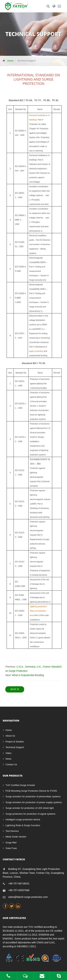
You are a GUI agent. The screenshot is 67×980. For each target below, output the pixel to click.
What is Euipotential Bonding (28, 675)
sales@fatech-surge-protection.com (28, 897)
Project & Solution (15, 742)
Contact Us (11, 764)
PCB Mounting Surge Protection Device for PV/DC (31, 791)
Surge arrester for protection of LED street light (30, 808)
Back (15, 689)
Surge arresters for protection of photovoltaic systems (33, 796)
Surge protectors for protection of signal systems (30, 814)
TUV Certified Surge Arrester (20, 785)
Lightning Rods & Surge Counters (23, 825)
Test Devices (12, 831)
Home (10, 61)
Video (8, 753)
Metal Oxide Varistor (16, 837)
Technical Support (15, 747)
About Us (10, 736)
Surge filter (11, 843)
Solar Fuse (11, 848)
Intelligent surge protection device (23, 819)
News (8, 759)
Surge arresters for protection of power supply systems (34, 802)
